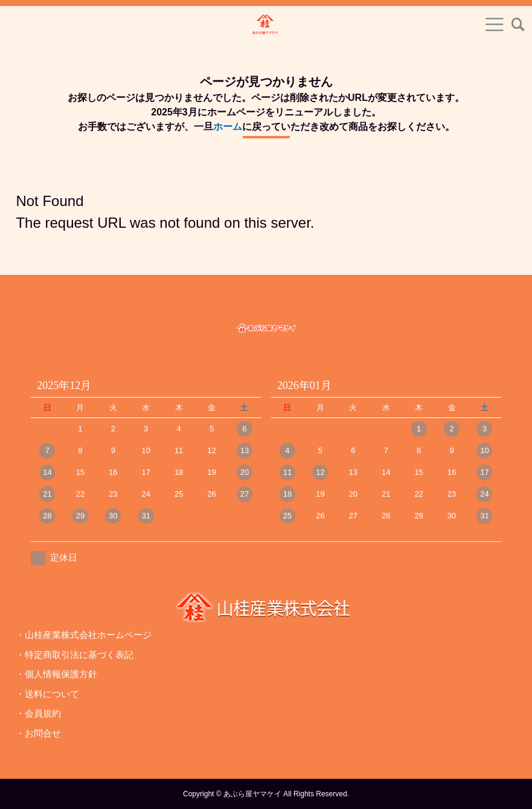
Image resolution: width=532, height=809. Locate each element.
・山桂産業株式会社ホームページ (84, 635)
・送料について (47, 694)
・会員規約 (38, 713)
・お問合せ (38, 733)
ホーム (228, 127)
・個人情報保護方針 (56, 674)
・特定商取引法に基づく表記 (75, 655)
